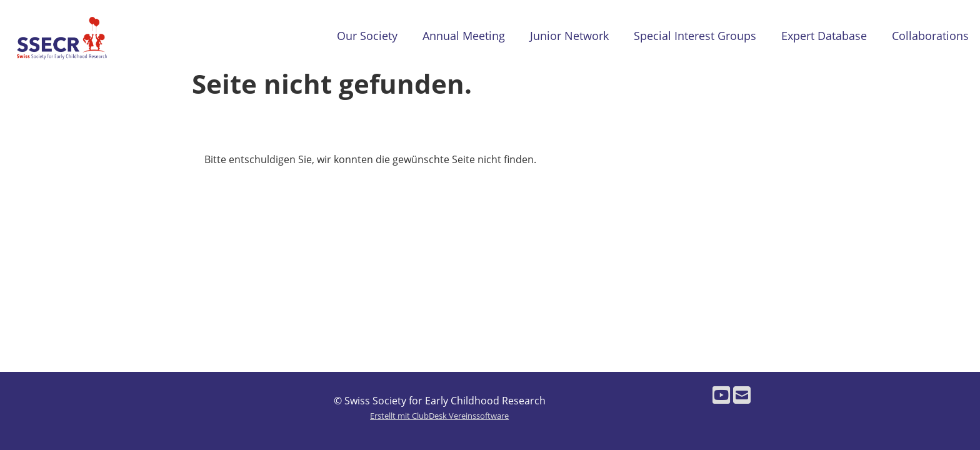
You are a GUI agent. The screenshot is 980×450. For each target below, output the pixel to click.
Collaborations (930, 36)
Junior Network (569, 36)
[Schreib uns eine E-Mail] (742, 395)
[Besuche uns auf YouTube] (721, 395)
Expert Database (824, 36)
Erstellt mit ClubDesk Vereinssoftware (439, 416)
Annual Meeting (464, 36)
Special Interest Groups (695, 36)
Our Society (367, 36)
